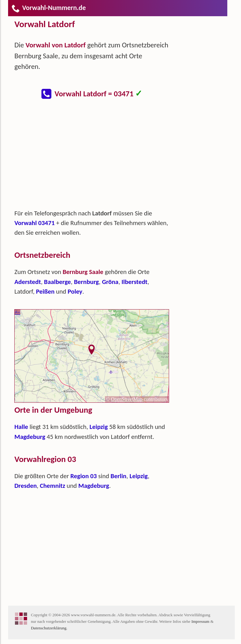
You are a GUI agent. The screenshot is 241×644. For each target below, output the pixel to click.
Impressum (201, 621)
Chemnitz (52, 486)
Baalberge (57, 282)
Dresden (26, 486)
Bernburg (86, 282)
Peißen (45, 291)
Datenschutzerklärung (49, 628)
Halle (21, 427)
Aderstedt (28, 282)
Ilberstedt (134, 282)
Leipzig (99, 427)
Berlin (118, 476)
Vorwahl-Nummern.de (48, 8)
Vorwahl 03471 (34, 223)
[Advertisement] (97, 157)
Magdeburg (30, 437)
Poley (75, 291)
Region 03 (84, 476)
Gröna (110, 282)
